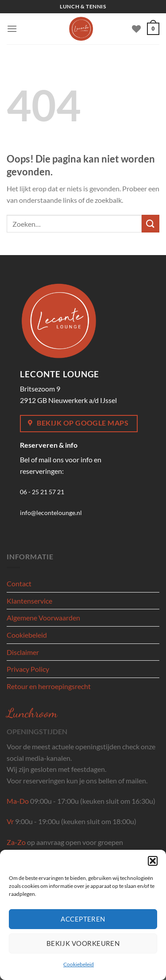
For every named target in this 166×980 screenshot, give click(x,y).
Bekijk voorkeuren (83, 943)
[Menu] (12, 29)
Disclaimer (23, 652)
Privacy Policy (28, 669)
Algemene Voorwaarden (43, 618)
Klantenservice (29, 601)
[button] (153, 861)
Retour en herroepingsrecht (49, 686)
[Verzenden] (151, 223)
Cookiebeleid (79, 964)
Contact (19, 583)
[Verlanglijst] (136, 29)
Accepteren (83, 919)
